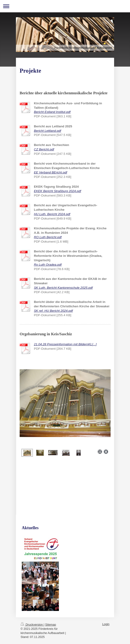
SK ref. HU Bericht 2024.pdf (53, 311)
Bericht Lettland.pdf (47, 131)
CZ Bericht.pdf (44, 149)
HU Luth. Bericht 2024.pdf (52, 214)
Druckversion (32, 625)
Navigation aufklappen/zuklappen (65, 6)
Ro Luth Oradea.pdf (48, 265)
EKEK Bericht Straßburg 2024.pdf (58, 191)
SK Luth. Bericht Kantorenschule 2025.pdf (63, 288)
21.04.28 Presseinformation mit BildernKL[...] (65, 344)
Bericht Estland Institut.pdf (52, 112)
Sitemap (51, 625)
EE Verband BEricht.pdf (51, 172)
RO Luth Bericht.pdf (48, 237)
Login (106, 624)
